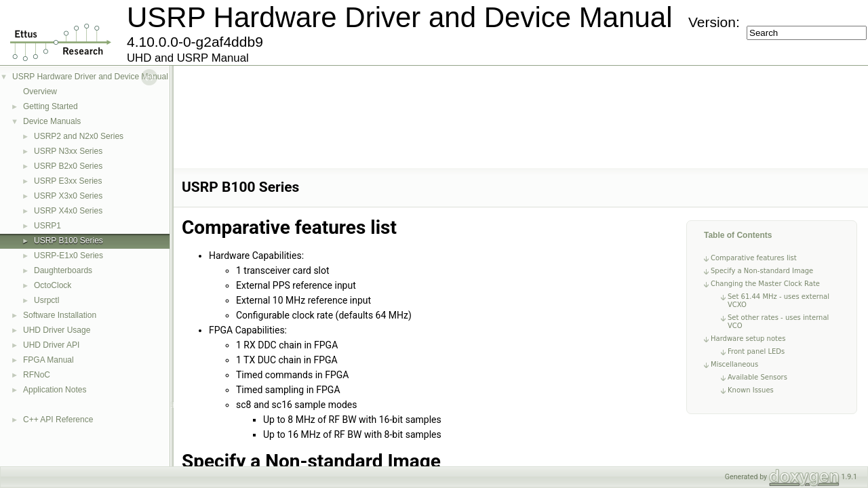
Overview (40, 91)
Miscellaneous (734, 364)
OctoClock (53, 285)
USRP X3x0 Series (68, 196)
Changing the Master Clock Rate (765, 284)
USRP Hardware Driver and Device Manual (90, 77)
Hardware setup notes (748, 339)
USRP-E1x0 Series (68, 256)
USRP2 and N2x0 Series (79, 136)
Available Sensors (757, 377)
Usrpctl (46, 300)
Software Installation (60, 315)
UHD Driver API (51, 345)
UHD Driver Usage (57, 330)
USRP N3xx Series (68, 151)
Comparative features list (754, 258)
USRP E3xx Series (68, 181)
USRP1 (47, 226)
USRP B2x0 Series (68, 166)
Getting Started (51, 106)
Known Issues (751, 390)
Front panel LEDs (756, 351)
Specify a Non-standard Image (762, 271)
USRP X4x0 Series (68, 211)
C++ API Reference (58, 420)
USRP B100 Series (68, 241)
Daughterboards (63, 270)
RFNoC (37, 375)
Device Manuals (52, 121)
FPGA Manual (48, 360)
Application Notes (55, 390)
